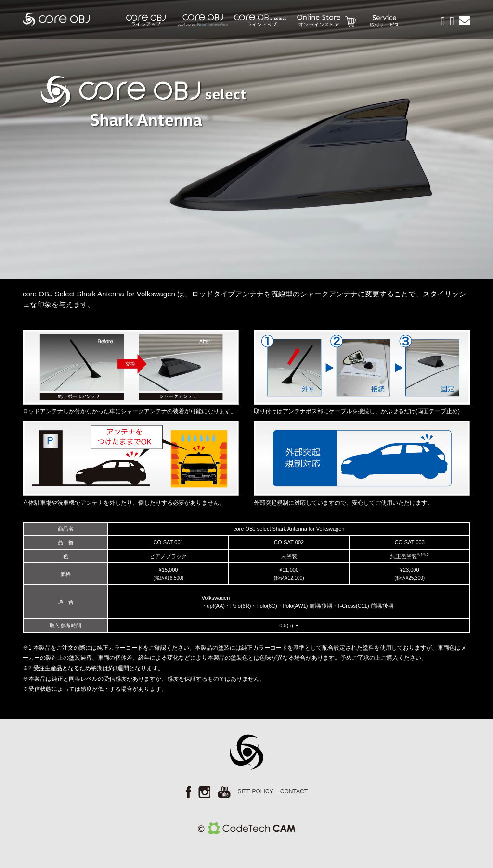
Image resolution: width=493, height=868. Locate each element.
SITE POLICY (255, 791)
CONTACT (294, 791)
